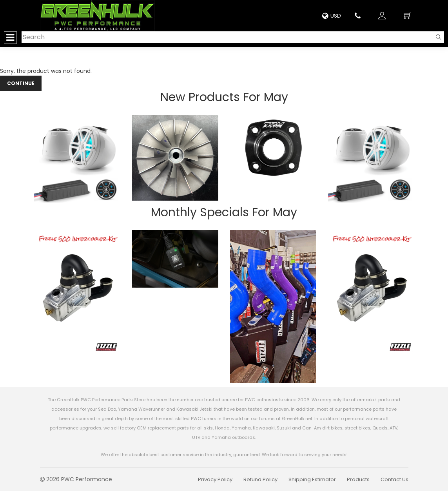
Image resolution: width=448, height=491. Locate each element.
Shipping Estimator (312, 479)
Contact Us (394, 479)
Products (358, 479)
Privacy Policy (215, 479)
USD (332, 16)
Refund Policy (260, 479)
